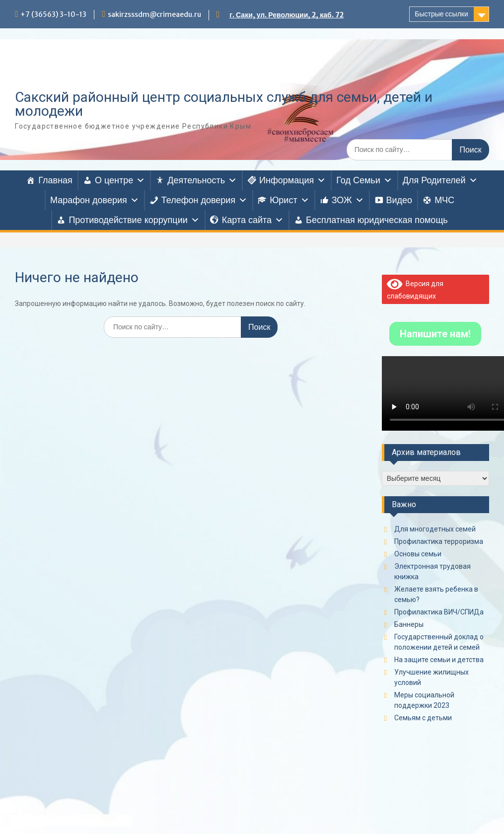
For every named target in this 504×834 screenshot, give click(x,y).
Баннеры (409, 624)
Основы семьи (418, 554)
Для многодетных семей (435, 529)
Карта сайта (253, 220)
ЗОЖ (348, 200)
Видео (399, 200)
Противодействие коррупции (134, 220)
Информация (292, 180)
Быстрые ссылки (441, 14)
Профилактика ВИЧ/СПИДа (439, 612)
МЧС (444, 200)
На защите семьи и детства (439, 660)
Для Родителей (440, 180)
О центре (120, 180)
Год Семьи (364, 180)
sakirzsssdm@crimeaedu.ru (154, 14)
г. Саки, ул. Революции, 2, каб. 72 (287, 15)
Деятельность (202, 180)
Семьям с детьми (423, 718)
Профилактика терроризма (439, 541)
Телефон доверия (204, 200)
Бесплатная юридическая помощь (377, 220)
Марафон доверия (95, 200)
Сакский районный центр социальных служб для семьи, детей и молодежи (224, 104)
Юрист (289, 200)
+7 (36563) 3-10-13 (53, 14)
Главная (55, 180)
